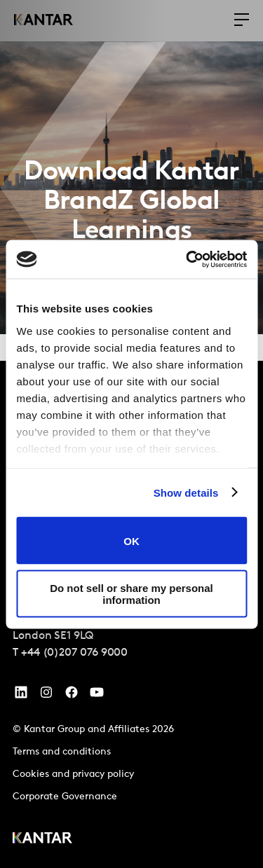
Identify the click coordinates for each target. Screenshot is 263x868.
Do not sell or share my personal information (131, 593)
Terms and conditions (62, 752)
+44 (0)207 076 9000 (74, 653)
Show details (186, 492)
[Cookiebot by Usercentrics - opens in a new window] (187, 259)
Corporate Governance (65, 797)
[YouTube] (21, 696)
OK (131, 540)
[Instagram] (46, 696)
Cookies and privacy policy (73, 774)
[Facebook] (72, 696)
